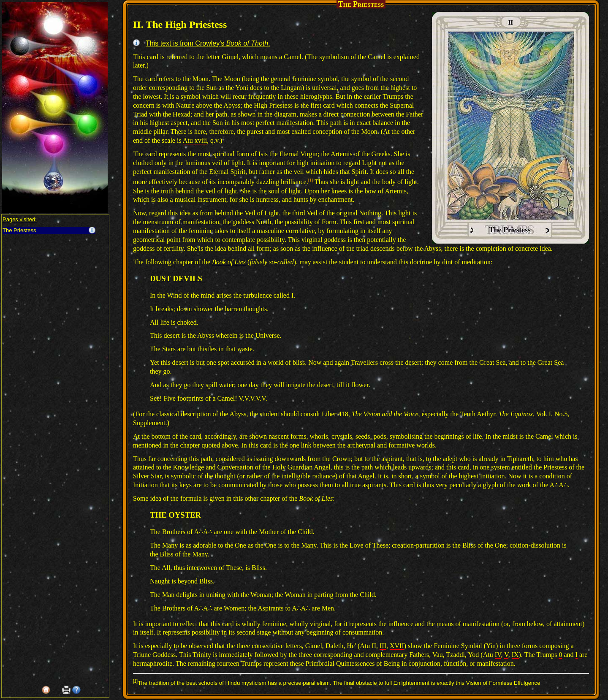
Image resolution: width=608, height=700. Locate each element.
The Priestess (19, 230)
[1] (311, 180)
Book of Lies (229, 262)
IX (515, 655)
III (383, 646)
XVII (397, 646)
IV (498, 655)
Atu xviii (195, 140)
